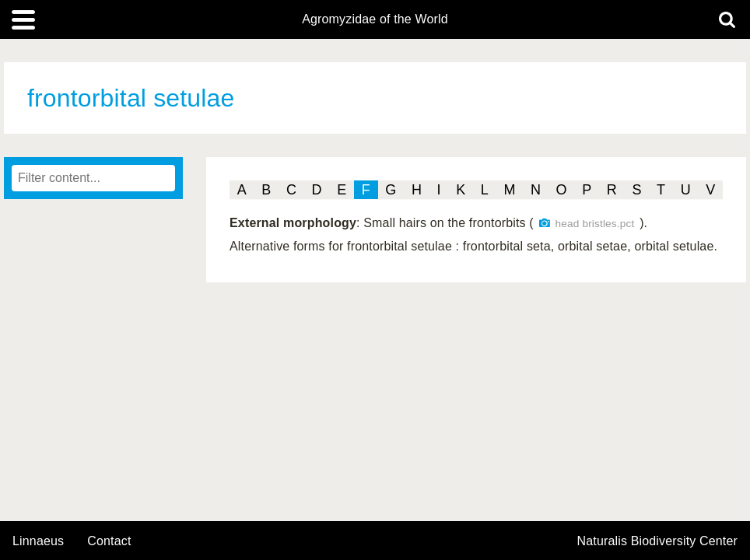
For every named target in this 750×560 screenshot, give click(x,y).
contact (109, 541)
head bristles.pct (595, 224)
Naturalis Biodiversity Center (658, 541)
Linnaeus (38, 541)
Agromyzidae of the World (375, 19)
